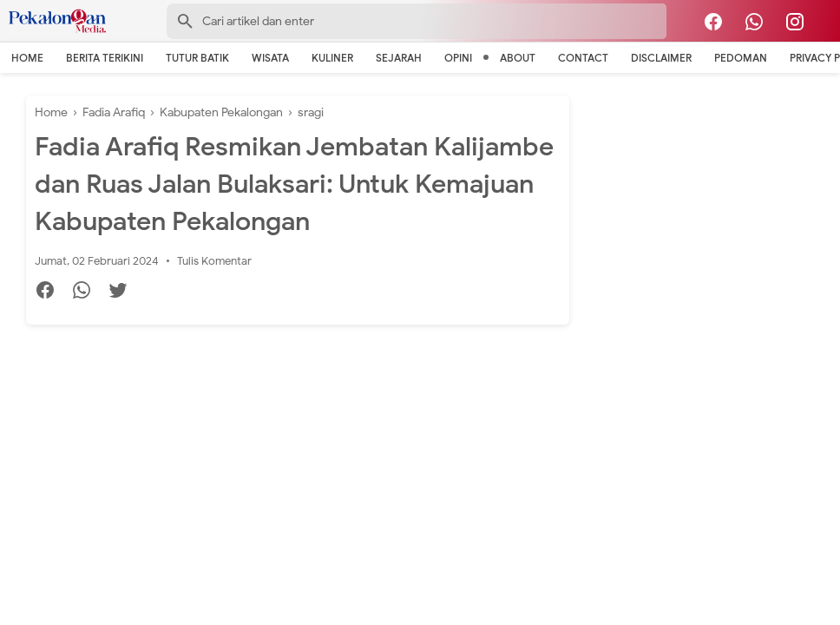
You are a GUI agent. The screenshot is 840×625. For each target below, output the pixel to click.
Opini (458, 58)
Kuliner (332, 58)
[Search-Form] (417, 21)
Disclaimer (661, 58)
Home (27, 58)
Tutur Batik (197, 58)
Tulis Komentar (214, 261)
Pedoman (741, 58)
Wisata (270, 58)
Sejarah (399, 58)
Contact (583, 58)
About (518, 58)
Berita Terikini (105, 58)
